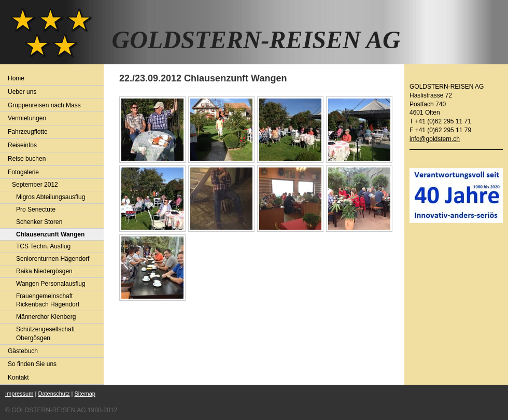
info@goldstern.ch (435, 139)
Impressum (19, 394)
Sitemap (85, 394)
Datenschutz (54, 394)
